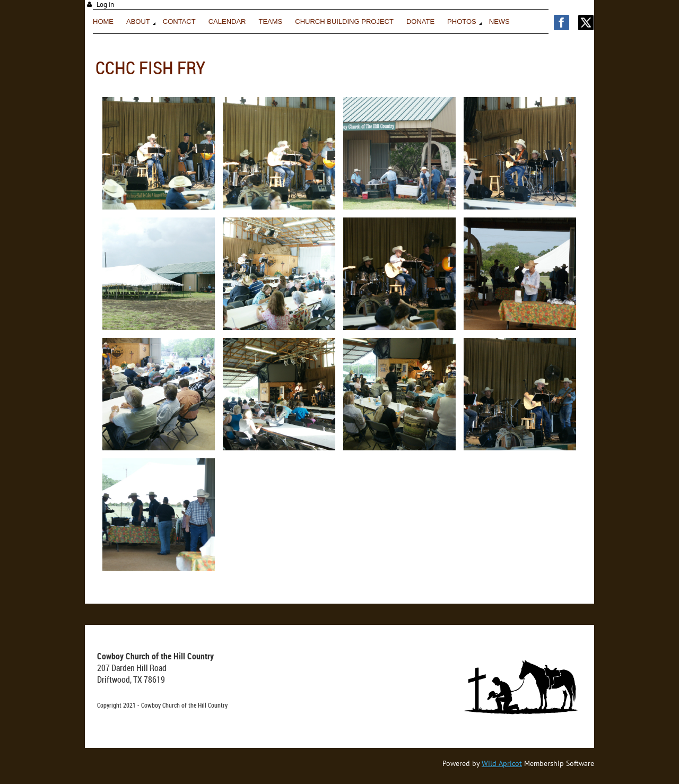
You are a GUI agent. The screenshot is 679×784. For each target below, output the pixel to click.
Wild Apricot (502, 763)
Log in (105, 5)
